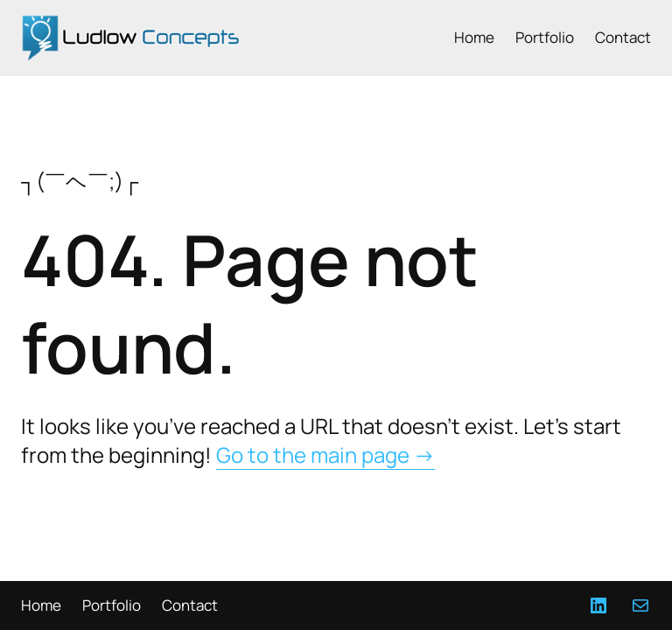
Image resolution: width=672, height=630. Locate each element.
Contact (623, 38)
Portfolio (545, 38)
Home (474, 38)
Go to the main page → (325, 455)
